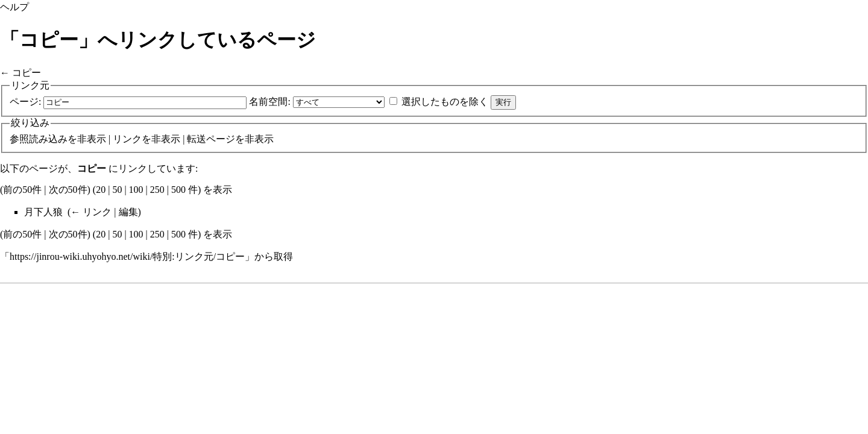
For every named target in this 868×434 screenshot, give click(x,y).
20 (101, 190)
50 (117, 190)
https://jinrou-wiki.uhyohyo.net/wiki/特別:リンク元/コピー (127, 256)
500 (178, 190)
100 (136, 190)
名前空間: (269, 102)
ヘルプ (14, 7)
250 (157, 190)
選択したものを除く (445, 102)
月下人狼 (43, 212)
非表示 (92, 139)
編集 (128, 212)
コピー (27, 73)
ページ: (25, 102)
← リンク (91, 212)
